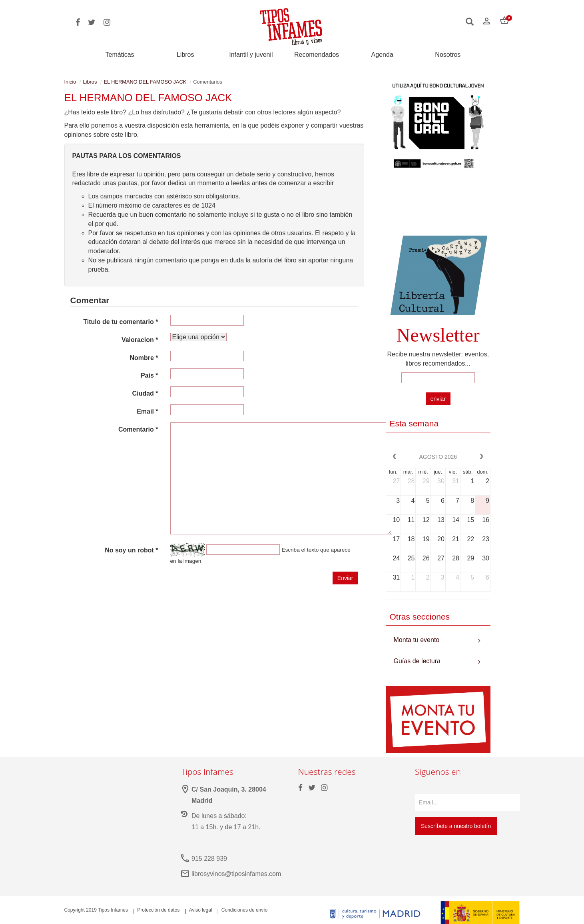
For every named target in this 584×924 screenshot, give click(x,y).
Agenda (382, 55)
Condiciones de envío (244, 910)
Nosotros (448, 55)
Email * (147, 411)
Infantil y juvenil (251, 55)
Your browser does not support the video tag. (438, 207)
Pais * (149, 375)
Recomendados (317, 55)
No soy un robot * (131, 550)
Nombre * (144, 358)
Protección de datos (158, 910)
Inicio (70, 82)
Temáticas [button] (120, 55)
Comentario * (138, 429)
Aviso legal (201, 910)
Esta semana (414, 423)
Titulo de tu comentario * (121, 322)
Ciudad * (145, 393)
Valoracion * (140, 340)
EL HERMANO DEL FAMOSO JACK (145, 82)
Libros (185, 55)
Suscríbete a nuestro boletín (456, 826)
